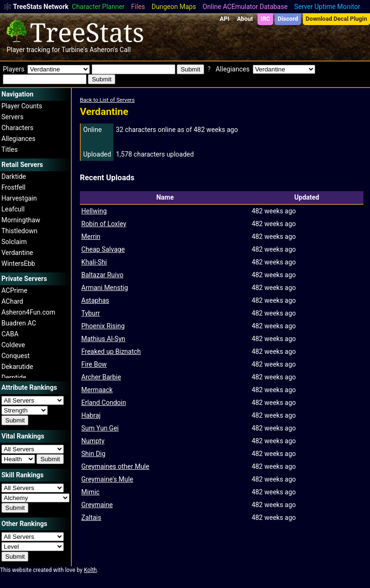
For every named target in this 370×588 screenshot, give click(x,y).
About (245, 19)
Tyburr (91, 313)
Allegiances (18, 139)
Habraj (91, 415)
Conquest (16, 356)
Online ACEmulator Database (245, 7)
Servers (13, 117)
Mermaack (97, 390)
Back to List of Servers (107, 100)
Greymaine (97, 505)
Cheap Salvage (103, 249)
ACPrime (14, 290)
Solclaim (14, 242)
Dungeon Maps (174, 7)
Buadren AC (19, 323)
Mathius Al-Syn (103, 339)
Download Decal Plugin (336, 19)
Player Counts (22, 106)
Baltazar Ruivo (102, 275)
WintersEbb (18, 263)
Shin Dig (93, 454)
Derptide (14, 377)
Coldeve (13, 345)
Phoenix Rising (103, 326)
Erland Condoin (104, 403)
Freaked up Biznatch (111, 351)
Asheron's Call (110, 50)
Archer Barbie (101, 377)
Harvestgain (19, 198)
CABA (10, 334)
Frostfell (13, 187)
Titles (9, 149)
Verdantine (17, 253)
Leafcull (13, 209)
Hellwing (94, 211)
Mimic (90, 492)
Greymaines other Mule (115, 466)
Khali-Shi (94, 262)
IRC (265, 19)
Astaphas (95, 300)
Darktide (14, 176)
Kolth (90, 570)
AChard (12, 301)
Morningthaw (21, 220)
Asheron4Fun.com (28, 312)
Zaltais (91, 518)
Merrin (91, 237)
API (224, 19)
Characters (17, 128)
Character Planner (98, 7)
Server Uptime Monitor (327, 7)
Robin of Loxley (104, 224)
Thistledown (19, 231)
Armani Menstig (105, 288)
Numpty (93, 441)
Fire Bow (94, 364)
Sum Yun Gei (100, 428)
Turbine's (75, 50)
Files (138, 7)
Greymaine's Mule (107, 479)
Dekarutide (17, 367)
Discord (288, 19)
